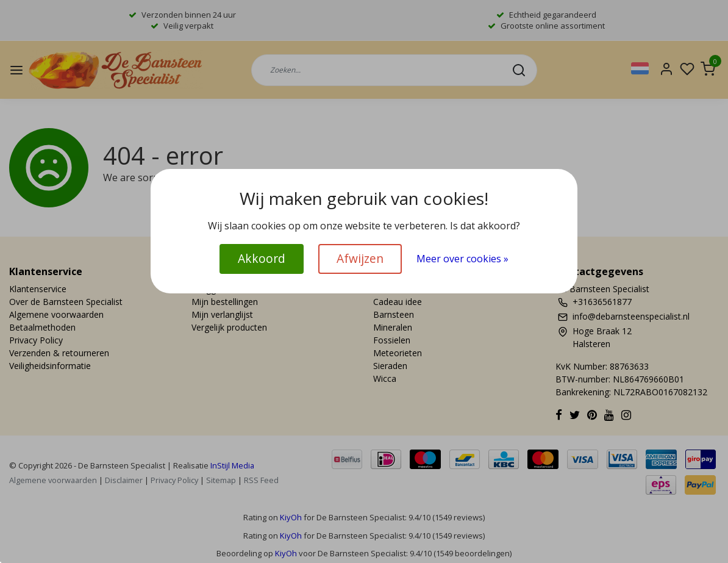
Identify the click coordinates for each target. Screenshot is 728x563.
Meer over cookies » (462, 259)
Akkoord (262, 258)
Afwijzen (360, 258)
